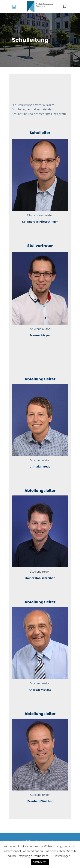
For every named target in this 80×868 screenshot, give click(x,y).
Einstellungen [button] (62, 856)
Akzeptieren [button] (40, 862)
